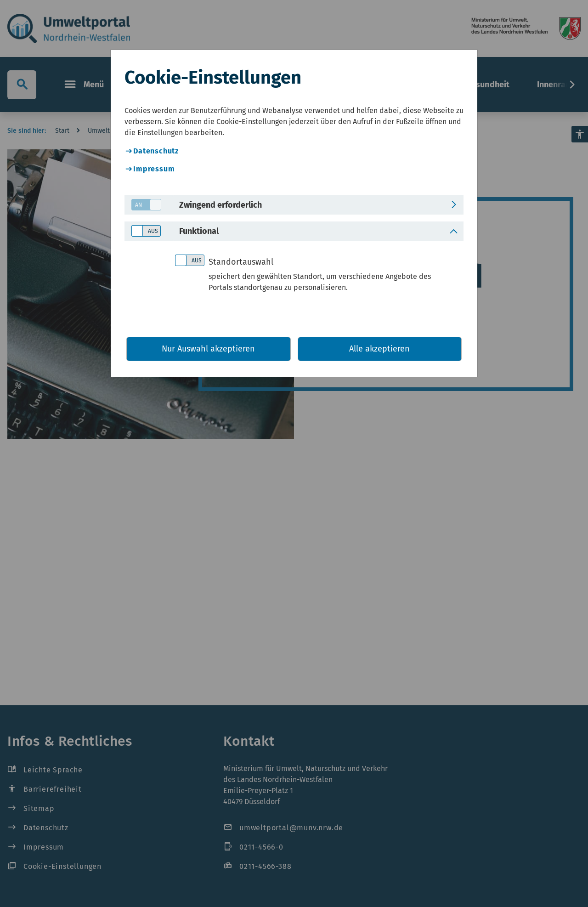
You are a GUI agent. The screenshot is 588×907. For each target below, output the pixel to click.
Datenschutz (156, 151)
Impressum (154, 169)
